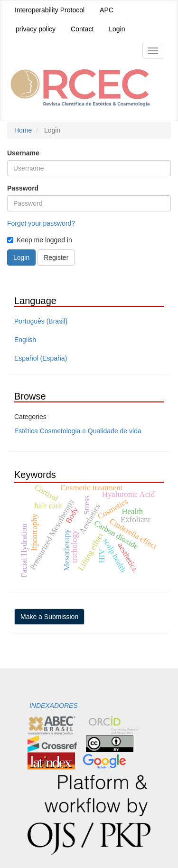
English (25, 340)
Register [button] (56, 258)
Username (23, 153)
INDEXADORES (53, 706)
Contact (82, 29)
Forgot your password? (41, 223)
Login (117, 29)
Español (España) (41, 358)
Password (23, 188)
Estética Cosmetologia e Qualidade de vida (78, 431)
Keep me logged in (40, 240)
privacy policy (36, 29)
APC (107, 10)
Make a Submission (49, 617)
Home (23, 130)
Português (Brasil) (41, 321)
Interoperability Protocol (50, 10)
